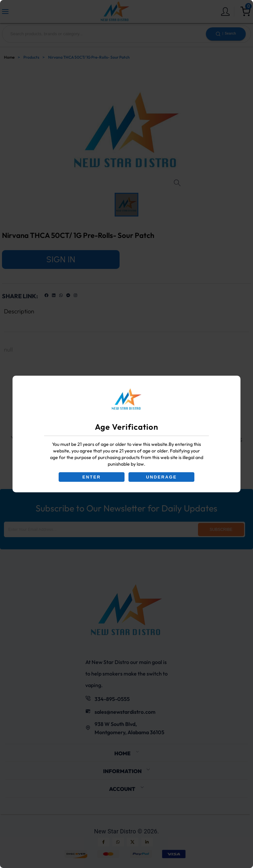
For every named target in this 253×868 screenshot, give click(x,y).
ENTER (92, 477)
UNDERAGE (161, 477)
